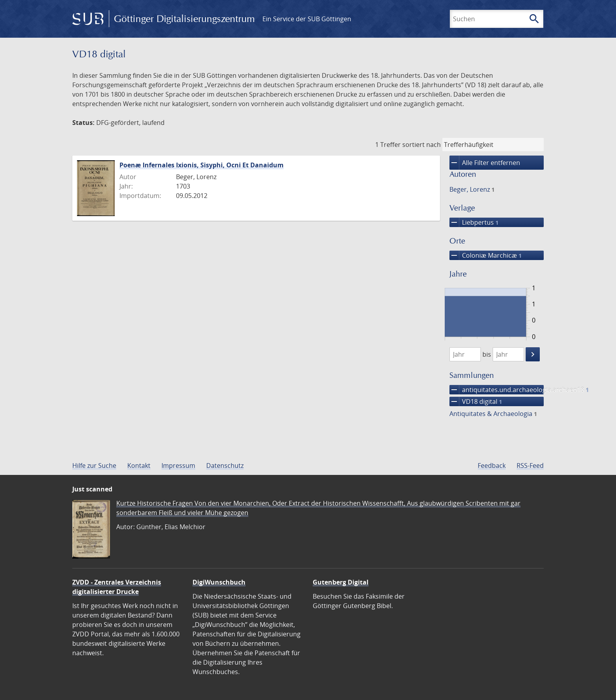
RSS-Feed (530, 465)
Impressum (178, 465)
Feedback (492, 465)
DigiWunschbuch (219, 582)
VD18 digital (476, 401)
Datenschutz (225, 465)
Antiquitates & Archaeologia (493, 414)
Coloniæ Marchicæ (486, 255)
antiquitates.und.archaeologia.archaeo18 (497, 390)
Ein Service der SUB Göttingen (307, 19)
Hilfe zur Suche (94, 465)
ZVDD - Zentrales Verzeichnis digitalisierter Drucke (117, 587)
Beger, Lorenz (472, 189)
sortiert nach (422, 145)
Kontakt (139, 465)
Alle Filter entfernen (485, 163)
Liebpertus (474, 222)
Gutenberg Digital (341, 582)
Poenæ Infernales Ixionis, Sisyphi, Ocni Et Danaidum (202, 165)
